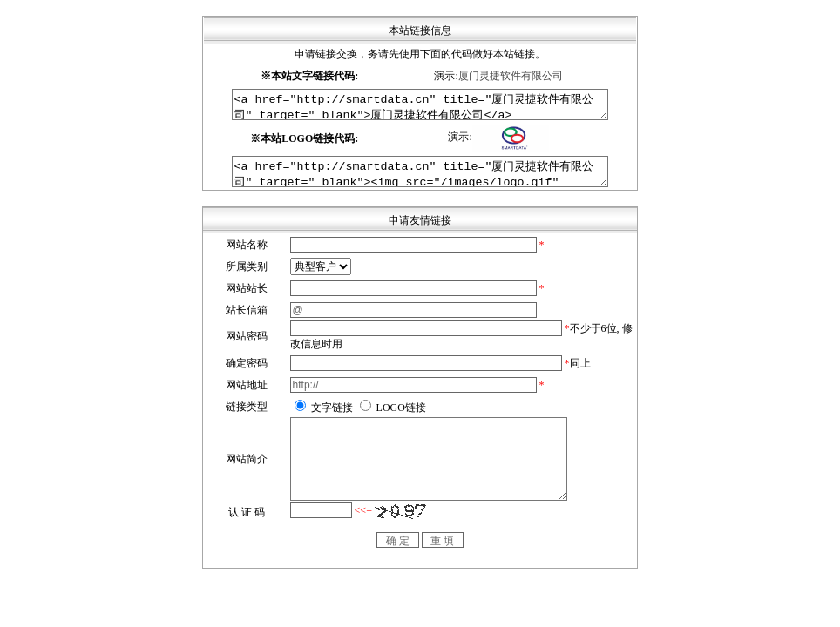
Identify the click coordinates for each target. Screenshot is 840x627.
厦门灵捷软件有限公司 (511, 76)
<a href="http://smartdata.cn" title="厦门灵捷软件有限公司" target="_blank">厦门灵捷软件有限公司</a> (420, 107)
